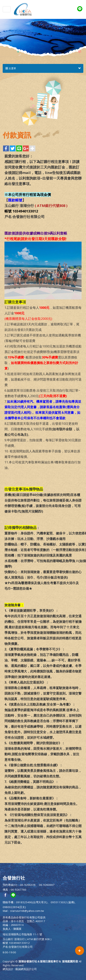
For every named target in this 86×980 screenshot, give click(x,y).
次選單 (43, 68)
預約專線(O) (10, 885)
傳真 (5, 890)
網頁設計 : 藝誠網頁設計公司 (20, 969)
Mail (5, 911)
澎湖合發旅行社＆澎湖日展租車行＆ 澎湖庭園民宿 (23, 9)
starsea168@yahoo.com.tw (27, 911)
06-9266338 (28, 885)
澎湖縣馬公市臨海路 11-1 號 (25, 934)
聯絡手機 (8, 902)
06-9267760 (18, 890)
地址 (5, 934)
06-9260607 (47, 885)
